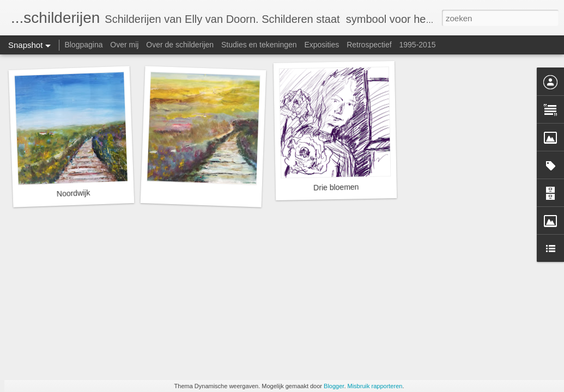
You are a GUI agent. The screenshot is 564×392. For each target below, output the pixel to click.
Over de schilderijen (180, 45)
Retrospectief (369, 45)
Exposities (322, 45)
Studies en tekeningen (259, 45)
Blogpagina (83, 45)
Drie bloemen (336, 187)
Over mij (124, 45)
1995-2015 (418, 45)
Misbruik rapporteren (375, 386)
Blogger (334, 386)
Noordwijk (74, 193)
